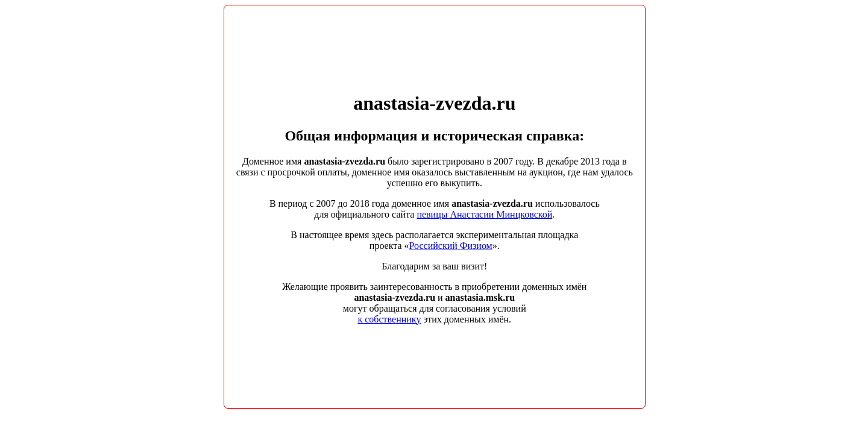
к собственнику (389, 319)
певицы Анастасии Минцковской (484, 214)
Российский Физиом (451, 246)
